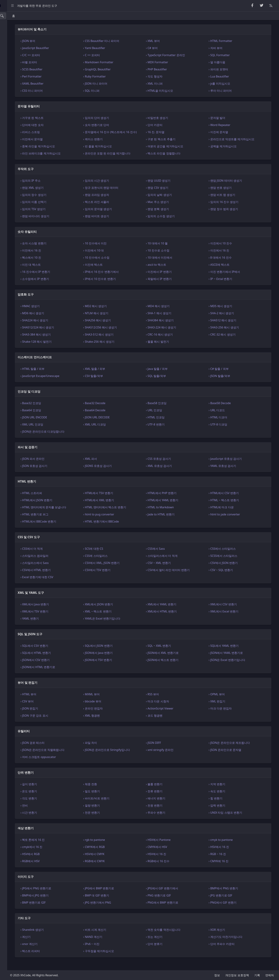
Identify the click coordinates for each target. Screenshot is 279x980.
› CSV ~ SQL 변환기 (231, 579)
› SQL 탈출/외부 (177, 384)
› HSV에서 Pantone (179, 848)
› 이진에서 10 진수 (231, 252)
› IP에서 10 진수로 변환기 (130, 287)
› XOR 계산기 (227, 938)
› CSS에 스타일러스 (126, 564)
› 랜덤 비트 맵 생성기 (233, 203)
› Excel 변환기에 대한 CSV (78, 586)
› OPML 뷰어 (227, 703)
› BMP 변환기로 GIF (74, 911)
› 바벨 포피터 (70, 62)
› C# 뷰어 (172, 48)
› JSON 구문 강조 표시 (75, 724)
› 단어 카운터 (175, 125)
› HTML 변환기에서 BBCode (132, 530)
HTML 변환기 (13, 89)
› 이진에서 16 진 (72, 259)
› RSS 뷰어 (173, 703)
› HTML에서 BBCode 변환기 (79, 530)
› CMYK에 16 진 (229, 870)
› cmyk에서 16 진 (72, 855)
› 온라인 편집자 (124, 717)
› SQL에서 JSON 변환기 (129, 654)
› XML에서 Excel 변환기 (234, 620)
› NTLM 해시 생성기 (126, 322)
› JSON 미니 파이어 (126, 84)
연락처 (270, 975)
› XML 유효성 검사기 (180, 474)
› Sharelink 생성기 (73, 938)
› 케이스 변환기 (124, 143)
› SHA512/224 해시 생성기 (78, 336)
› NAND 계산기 (123, 945)
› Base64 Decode (125, 419)
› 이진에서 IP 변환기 (179, 280)
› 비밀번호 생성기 (178, 118)
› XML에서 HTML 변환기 (182, 620)
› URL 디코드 (227, 419)
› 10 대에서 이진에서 (180, 266)
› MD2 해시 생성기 (126, 315)
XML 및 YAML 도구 (16, 105)
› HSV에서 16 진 (229, 855)
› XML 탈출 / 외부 (125, 377)
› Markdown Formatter (129, 62)
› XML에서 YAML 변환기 (182, 613)
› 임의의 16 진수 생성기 (234, 210)
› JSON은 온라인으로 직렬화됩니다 (83, 758)
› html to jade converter (235, 523)
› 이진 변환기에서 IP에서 (235, 280)
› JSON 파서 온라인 (73, 467)
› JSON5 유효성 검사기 (128, 474)
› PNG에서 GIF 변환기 (233, 911)
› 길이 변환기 (70, 793)
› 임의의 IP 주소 (71, 189)
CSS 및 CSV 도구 (15, 97)
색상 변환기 (12, 145)
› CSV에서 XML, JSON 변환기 (132, 571)
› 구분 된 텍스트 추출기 (181, 143)
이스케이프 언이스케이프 (20, 66)
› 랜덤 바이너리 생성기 (76, 225)
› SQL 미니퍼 (122, 91)
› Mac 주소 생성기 (178, 210)
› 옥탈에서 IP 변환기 (179, 287)
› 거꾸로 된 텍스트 (73, 118)
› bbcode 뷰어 (123, 710)
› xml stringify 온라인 (180, 758)
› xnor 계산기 (70, 952)
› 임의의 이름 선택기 (74, 210)
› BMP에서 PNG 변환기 (234, 897)
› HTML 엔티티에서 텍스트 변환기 (135, 516)
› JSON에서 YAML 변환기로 (236, 661)
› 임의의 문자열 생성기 (128, 218)
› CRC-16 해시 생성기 (180, 343)
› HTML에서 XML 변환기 (129, 509)
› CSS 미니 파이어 (73, 91)
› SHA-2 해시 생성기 (232, 322)
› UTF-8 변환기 (176, 433)
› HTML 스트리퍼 (72, 502)
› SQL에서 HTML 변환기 (77, 661)
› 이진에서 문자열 (73, 143)
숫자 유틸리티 (13, 50)
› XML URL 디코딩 (125, 433)
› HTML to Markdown (181, 516)
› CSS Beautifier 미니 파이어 (132, 41)
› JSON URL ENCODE (75, 426)
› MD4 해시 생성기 (178, 315)
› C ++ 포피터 (122, 55)
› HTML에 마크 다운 (232, 516)
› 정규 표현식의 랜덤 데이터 (131, 196)
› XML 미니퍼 (175, 84)
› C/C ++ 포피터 (71, 55)
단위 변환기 (12, 137)
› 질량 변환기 (122, 814)
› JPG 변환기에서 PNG (128, 911)
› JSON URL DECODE (127, 426)
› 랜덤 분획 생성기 (178, 218)
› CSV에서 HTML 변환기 (77, 579)
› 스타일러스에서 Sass (75, 571)
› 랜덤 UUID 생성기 (179, 189)
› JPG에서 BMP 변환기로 (129, 897)
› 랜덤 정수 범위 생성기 (234, 218)
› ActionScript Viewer (180, 717)
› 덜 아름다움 (227, 62)
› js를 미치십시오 (230, 84)
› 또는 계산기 (175, 945)
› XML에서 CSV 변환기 (233, 613)
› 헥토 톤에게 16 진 (73, 848)
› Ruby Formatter (125, 76)
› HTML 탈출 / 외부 (73, 377)
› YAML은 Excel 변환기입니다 (132, 627)
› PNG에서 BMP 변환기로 (183, 911)
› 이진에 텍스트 (124, 273)
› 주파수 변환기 (176, 821)
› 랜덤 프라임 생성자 (127, 203)
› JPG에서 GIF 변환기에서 (183, 897)
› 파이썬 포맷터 (229, 69)
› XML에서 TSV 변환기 (75, 620)
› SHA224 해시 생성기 (75, 329)
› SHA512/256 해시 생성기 (131, 336)
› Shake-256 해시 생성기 (129, 350)
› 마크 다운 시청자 (178, 710)
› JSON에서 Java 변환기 (129, 661)
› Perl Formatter (72, 76)
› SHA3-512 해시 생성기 (129, 343)
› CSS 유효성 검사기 (179, 467)
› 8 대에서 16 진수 (231, 266)
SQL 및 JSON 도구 (16, 113)
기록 (257, 975)
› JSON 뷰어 (69, 41)
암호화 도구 (12, 58)
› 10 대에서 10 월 (177, 252)
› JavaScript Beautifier (76, 48)
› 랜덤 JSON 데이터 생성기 (236, 189)
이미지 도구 (12, 153)
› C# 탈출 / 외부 (229, 377)
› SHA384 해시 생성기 (180, 329)
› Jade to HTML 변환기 (181, 523)
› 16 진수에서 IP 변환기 (76, 280)
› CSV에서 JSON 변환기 (234, 571)
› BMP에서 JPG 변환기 (75, 904)
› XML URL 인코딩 (73, 433)
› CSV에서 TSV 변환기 (127, 579)
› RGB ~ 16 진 (228, 863)
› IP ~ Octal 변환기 (231, 287)
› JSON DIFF (174, 751)
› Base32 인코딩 (72, 412)
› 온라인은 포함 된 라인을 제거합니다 (136, 160)
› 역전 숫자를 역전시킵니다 (184, 938)
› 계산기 (66, 945)
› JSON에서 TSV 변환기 (128, 668)
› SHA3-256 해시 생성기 (234, 336)
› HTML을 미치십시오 (180, 91)
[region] (24, 496)
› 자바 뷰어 (226, 48)
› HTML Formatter (231, 41)
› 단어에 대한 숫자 (73, 125)
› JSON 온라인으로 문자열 (235, 758)
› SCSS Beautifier (72, 69)
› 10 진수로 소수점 (178, 259)
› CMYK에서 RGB (125, 855)
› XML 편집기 (228, 710)
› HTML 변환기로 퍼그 (75, 523)
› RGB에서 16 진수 (178, 870)
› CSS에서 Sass (176, 557)
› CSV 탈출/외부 (124, 384)
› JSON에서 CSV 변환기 (76, 668)
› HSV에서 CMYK (124, 863)
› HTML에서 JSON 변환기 (77, 509)
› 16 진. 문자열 (176, 132)
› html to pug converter (129, 523)
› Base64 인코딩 (72, 419)
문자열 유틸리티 (15, 34)
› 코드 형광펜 (175, 724)
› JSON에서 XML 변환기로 (183, 661)
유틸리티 (10, 129)
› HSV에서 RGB (71, 863)
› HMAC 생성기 (71, 315)
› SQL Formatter (230, 55)
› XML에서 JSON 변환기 (129, 613)
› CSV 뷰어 (68, 710)
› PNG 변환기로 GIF (179, 904)
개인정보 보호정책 (237, 975)
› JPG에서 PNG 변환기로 (77, 897)
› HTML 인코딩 (176, 426)
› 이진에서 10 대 (124, 259)
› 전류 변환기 (175, 800)
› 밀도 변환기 (122, 800)
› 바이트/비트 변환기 (127, 807)
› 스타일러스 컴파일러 (75, 564)
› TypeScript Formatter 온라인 (186, 55)
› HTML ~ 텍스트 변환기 (234, 509)
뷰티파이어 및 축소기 (18, 26)
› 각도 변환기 (70, 807)
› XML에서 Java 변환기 (76, 613)
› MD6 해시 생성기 (73, 322)
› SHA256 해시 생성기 (128, 329)
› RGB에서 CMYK (125, 870)
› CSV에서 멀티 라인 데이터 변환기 (188, 579)
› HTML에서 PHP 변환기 (182, 502)
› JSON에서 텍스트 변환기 (183, 668)
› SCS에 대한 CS (124, 557)
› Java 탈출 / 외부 (177, 377)
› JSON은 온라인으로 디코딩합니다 (83, 440)
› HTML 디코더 (229, 426)
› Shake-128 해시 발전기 (77, 350)
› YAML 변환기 (71, 627)
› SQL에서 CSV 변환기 (75, 654)
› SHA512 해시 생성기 (233, 329)
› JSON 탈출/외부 (230, 384)
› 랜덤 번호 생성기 (231, 196)
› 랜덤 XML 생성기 (73, 196)
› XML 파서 (121, 467)
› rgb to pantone (125, 848)
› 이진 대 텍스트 (71, 273)
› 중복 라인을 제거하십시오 (79, 151)
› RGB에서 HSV (71, 870)
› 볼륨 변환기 (175, 793)
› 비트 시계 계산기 (125, 938)
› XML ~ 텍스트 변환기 (128, 620)
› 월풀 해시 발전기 (178, 350)
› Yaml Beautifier (125, 48)
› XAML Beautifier (73, 84)
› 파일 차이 (121, 751)
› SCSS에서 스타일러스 (234, 564)
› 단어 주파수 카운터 (232, 952)
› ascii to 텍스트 (177, 273)
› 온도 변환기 (70, 800)
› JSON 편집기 (70, 717)
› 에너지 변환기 (176, 807)
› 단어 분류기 (175, 952)
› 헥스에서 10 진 (72, 266)
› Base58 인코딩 (177, 412)
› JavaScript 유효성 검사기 (236, 467)
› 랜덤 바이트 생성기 (127, 225)
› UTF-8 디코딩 (228, 433)
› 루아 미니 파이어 (231, 91)
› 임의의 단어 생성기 (127, 118)
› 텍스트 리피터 (71, 960)
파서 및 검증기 (14, 81)
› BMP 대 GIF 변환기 (127, 904)
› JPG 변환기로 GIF (231, 904)
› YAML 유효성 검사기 (233, 474)
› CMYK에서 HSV (177, 855)
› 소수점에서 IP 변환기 (76, 287)
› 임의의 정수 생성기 (74, 203)
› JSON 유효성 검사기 (75, 474)
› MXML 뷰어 (122, 703)
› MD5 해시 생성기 (231, 315)
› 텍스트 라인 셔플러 (127, 210)
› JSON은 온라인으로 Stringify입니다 (137, 758)
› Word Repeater (230, 125)
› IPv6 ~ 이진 (122, 952)
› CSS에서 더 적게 (73, 557)
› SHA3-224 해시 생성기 (182, 336)
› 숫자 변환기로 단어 (127, 125)
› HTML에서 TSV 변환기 (129, 502)
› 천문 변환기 (122, 821)
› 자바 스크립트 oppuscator (79, 765)
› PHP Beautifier (177, 69)
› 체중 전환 (121, 793)
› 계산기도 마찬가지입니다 (236, 945)
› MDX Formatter (178, 62)
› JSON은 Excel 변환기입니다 (237, 668)
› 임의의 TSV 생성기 (74, 218)
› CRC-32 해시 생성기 (233, 343)
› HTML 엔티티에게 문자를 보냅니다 (84, 516)
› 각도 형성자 (175, 76)
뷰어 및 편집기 (14, 121)
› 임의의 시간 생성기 (127, 189)
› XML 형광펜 (122, 724)
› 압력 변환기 (227, 814)
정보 (217, 975)
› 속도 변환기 (227, 800)
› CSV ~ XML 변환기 (179, 571)
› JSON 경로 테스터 (73, 751)
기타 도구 (10, 161)
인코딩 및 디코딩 (15, 74)
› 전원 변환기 (175, 814)
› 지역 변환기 (227, 793)
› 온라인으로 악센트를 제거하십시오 (242, 143)
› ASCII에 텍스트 (230, 273)
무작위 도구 (12, 42)
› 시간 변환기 (70, 821)
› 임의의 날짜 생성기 (179, 203)
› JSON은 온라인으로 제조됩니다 (240, 751)
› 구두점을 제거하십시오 (129, 960)
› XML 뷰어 (173, 41)
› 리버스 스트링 (71, 132)
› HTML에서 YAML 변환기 (183, 509)
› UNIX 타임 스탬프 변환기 (236, 821)
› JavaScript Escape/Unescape (81, 384)
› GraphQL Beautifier (128, 69)
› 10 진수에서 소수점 (127, 266)
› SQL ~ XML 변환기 (179, 654)
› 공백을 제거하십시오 (233, 151)
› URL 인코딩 (175, 419)
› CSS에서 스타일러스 (233, 557)
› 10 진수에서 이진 (126, 252)
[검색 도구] (20, 16)
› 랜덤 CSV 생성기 (178, 196)
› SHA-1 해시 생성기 (179, 322)
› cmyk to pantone (231, 848)
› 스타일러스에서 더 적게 (182, 564)
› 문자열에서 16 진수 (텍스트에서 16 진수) (137, 134)
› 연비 (65, 814)
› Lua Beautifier (229, 76)
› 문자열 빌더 (227, 118)
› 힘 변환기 (226, 807)
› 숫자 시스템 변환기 (74, 252)
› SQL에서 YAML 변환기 (234, 654)
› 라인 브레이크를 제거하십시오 (81, 158)
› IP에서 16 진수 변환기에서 (132, 280)
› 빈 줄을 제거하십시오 (128, 151)
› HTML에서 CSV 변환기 (234, 502)
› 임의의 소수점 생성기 (181, 225)
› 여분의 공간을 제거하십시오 (185, 151)
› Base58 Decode (230, 412)
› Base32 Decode (125, 412)
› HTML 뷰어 (69, 703)
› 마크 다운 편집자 (231, 717)
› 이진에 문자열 (229, 132)
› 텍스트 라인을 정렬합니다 (184, 158)
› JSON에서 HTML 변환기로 (79, 676)
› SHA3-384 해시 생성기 (77, 343)
